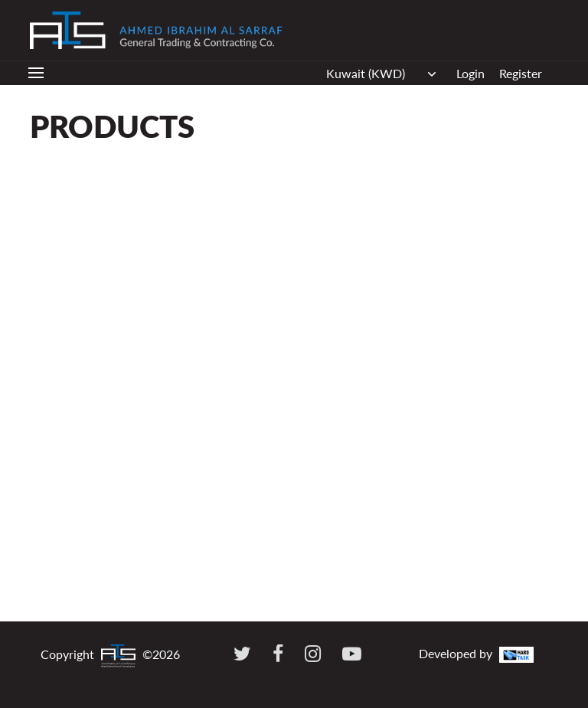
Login (470, 73)
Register (521, 73)
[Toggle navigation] (36, 73)
